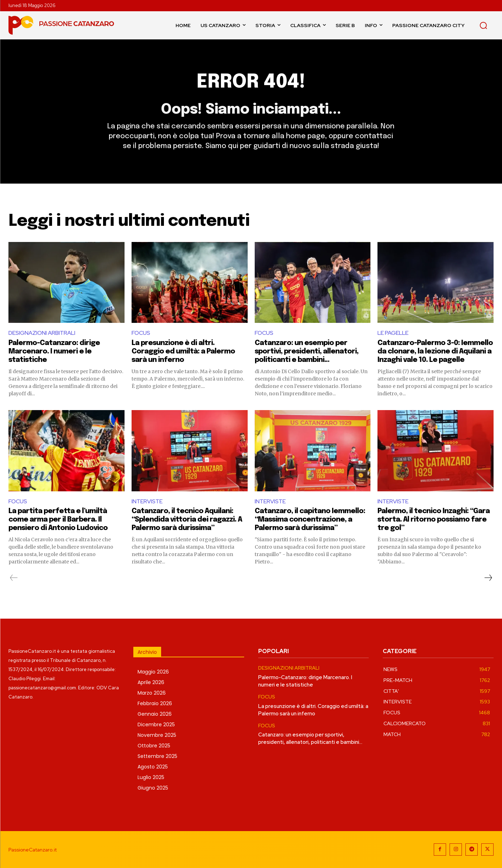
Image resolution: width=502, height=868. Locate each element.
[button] (483, 25)
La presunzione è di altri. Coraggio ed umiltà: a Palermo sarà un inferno (183, 352)
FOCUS (141, 333)
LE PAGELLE (393, 333)
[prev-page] (14, 578)
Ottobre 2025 (154, 746)
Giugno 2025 (153, 788)
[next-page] (488, 578)
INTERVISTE (147, 501)
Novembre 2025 (157, 735)
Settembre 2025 (157, 756)
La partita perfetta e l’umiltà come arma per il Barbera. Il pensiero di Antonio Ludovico (58, 520)
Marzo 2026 (152, 693)
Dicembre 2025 (156, 725)
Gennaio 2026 (155, 714)
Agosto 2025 (153, 767)
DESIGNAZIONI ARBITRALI (42, 333)
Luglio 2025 (151, 777)
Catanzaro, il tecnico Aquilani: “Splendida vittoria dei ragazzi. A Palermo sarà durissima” (187, 520)
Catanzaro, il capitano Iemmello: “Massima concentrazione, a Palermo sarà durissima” (310, 520)
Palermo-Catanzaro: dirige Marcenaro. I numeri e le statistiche (54, 352)
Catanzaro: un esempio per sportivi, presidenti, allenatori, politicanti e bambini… (307, 352)
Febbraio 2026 (155, 703)
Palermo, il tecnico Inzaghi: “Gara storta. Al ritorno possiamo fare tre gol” (434, 520)
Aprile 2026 (151, 682)
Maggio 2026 (153, 672)
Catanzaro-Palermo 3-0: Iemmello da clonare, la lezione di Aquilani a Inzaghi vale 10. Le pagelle (435, 352)
